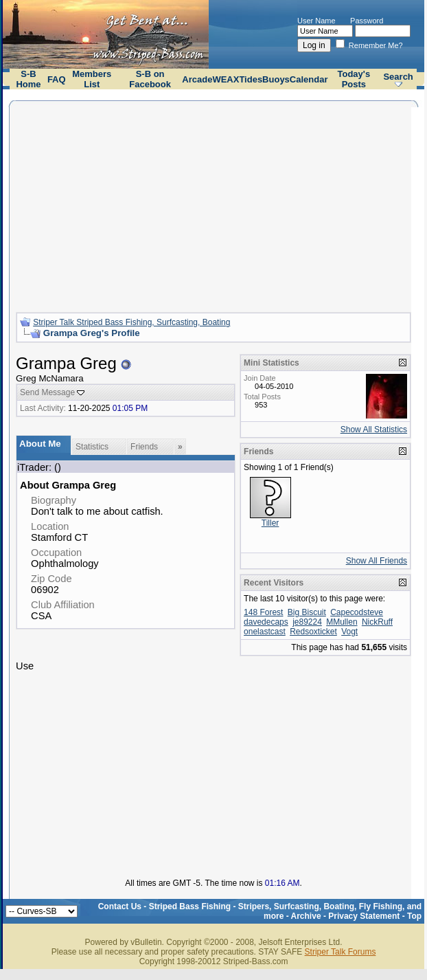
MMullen (342, 622)
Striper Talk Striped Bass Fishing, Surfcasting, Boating (131, 322)
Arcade (197, 79)
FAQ (57, 79)
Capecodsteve (357, 612)
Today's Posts (354, 79)
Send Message (47, 392)
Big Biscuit (307, 612)
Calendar (309, 79)
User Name (316, 21)
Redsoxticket (313, 632)
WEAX (226, 79)
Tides (251, 79)
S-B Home (28, 79)
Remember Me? (369, 45)
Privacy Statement (364, 916)
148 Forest (263, 612)
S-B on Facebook (150, 79)
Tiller (270, 523)
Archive (306, 916)
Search (398, 77)
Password (367, 21)
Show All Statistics (374, 430)
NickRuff (377, 622)
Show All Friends (377, 561)
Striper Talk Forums (341, 952)
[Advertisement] (213, 205)
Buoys (276, 79)
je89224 (307, 622)
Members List (92, 79)
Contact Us (120, 906)
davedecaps (266, 622)
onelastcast (265, 632)
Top (414, 916)
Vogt (349, 632)
